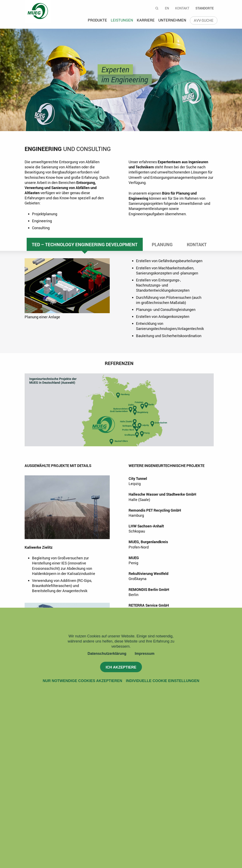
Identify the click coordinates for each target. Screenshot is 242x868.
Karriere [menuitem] (146, 20)
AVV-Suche (204, 20)
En (167, 8)
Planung (162, 244)
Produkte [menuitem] (97, 20)
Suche (157, 8)
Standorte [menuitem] (205, 8)
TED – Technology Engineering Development (85, 244)
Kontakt (197, 244)
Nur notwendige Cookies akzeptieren (82, 681)
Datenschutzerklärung (107, 654)
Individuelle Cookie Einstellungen (163, 681)
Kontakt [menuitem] (182, 8)
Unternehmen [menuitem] (172, 20)
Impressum (145, 654)
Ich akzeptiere (121, 667)
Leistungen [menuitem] (122, 20)
